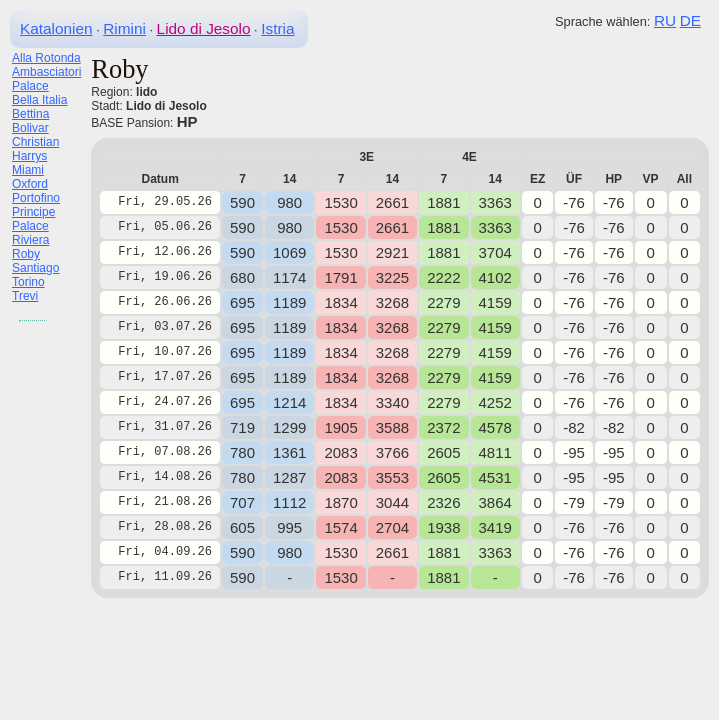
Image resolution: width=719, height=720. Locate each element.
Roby (26, 254)
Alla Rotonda (46, 58)
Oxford (30, 184)
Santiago (35, 268)
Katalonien (56, 28)
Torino (28, 282)
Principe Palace (33, 219)
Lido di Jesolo (204, 28)
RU (665, 20)
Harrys (29, 156)
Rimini (124, 28)
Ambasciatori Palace (46, 79)
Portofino (36, 198)
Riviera (30, 240)
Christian (35, 142)
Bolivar (30, 128)
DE (690, 20)
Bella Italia (39, 100)
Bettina (30, 114)
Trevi (25, 296)
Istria (277, 28)
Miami (28, 170)
